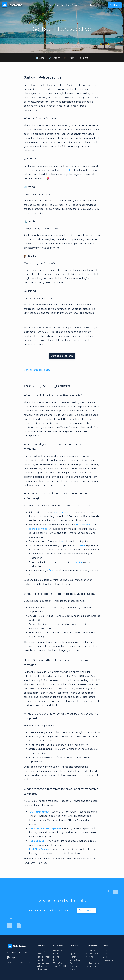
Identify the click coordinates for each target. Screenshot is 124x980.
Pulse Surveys (73, 5)
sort (62, 541)
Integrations (42, 969)
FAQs (56, 954)
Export (52, 570)
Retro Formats (56, 5)
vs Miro (90, 957)
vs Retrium (91, 966)
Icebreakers (89, 5)
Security (73, 966)
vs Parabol (91, 951)
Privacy (106, 954)
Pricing (101, 5)
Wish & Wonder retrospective (45, 828)
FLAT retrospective (39, 812)
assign (79, 562)
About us (74, 963)
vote (82, 545)
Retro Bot (41, 960)
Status (73, 969)
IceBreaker (67, 170)
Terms (106, 951)
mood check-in (61, 512)
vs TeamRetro (93, 963)
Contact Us (75, 960)
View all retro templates (37, 370)
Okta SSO (58, 963)
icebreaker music (38, 529)
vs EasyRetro (92, 954)
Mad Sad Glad (36, 841)
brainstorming (84, 525)
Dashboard (115, 5)
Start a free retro (87, 910)
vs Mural (90, 960)
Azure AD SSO (60, 966)
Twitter (73, 957)
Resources (58, 960)
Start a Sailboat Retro (62, 356)
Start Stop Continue (39, 849)
